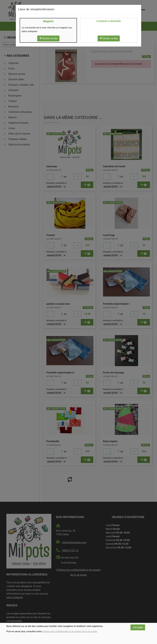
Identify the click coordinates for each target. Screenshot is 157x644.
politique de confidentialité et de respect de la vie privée (70, 632)
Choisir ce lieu (48, 38)
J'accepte (138, 627)
